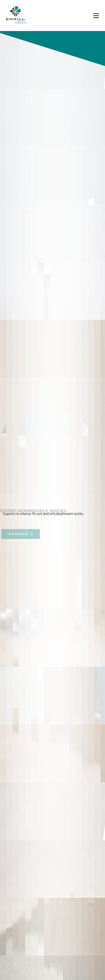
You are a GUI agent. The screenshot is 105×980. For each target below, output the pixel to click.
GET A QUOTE (21, 537)
